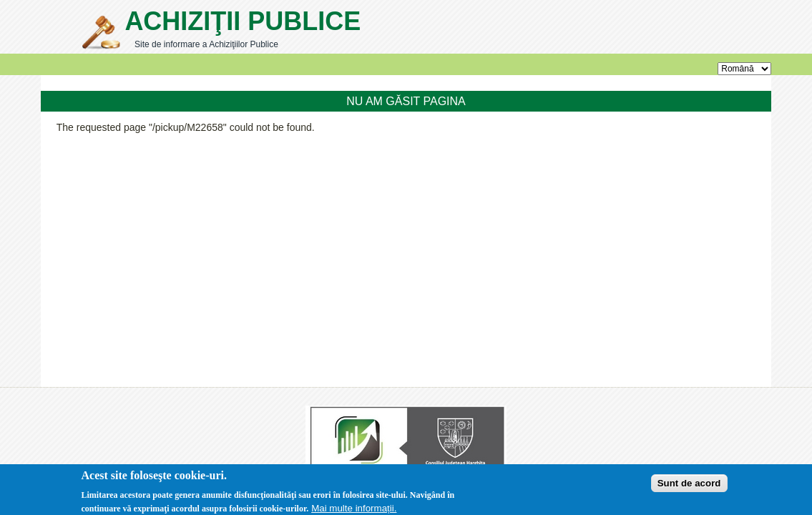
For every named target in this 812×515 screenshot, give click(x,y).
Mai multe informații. (354, 509)
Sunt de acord (689, 484)
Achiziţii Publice (243, 21)
